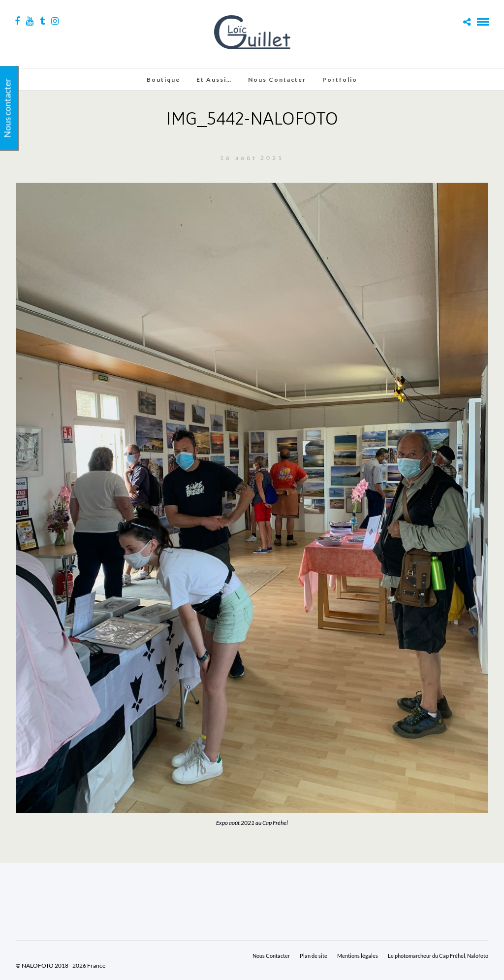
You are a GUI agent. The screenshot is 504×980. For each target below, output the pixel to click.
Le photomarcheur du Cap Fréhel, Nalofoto (438, 956)
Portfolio (340, 80)
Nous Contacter (277, 80)
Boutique (163, 80)
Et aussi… (214, 80)
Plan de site (314, 956)
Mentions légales (358, 956)
